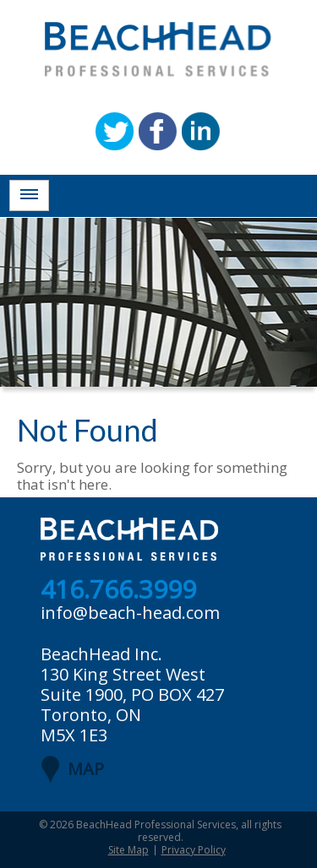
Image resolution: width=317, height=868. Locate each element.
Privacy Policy (194, 850)
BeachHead (158, 49)
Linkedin (201, 131)
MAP (86, 769)
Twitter (115, 131)
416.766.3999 (118, 590)
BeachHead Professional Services (156, 825)
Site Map (128, 850)
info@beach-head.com (130, 613)
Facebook (158, 131)
